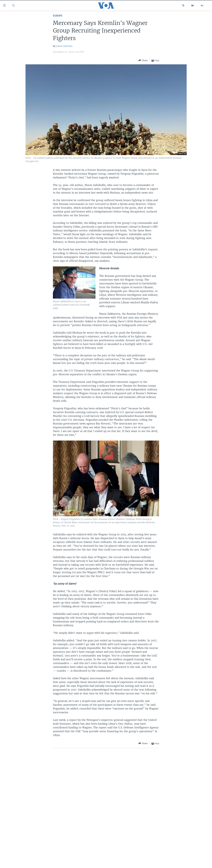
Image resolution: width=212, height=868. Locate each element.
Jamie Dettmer (64, 46)
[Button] (143, 60)
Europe (58, 16)
